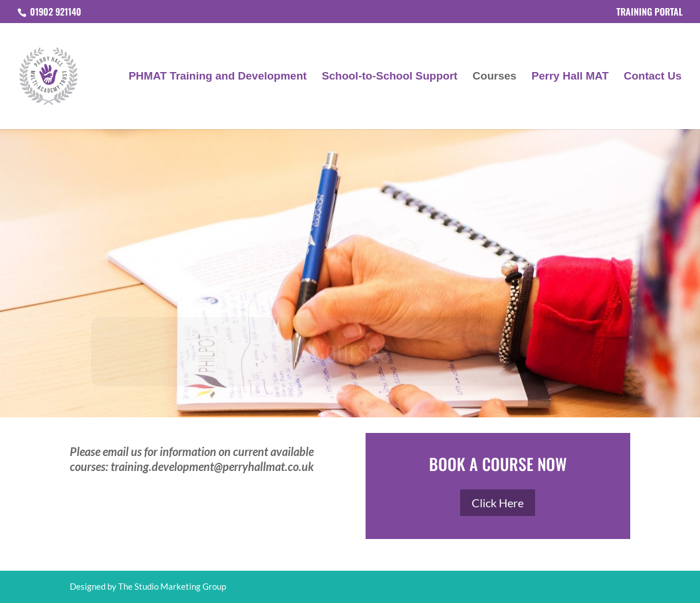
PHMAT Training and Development (218, 77)
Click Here (498, 503)
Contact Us (653, 77)
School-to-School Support (389, 77)
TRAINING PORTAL (650, 13)
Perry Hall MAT (570, 77)
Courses (495, 77)
